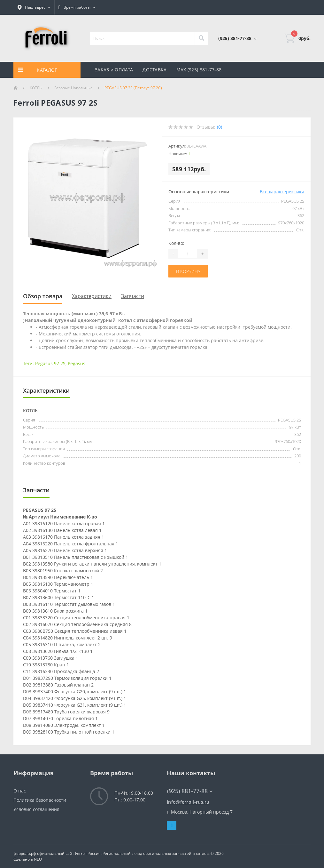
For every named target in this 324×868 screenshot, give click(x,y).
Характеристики (92, 296)
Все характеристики (282, 192)
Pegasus (77, 363)
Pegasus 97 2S (50, 363)
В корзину (188, 271)
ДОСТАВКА (154, 70)
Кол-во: (176, 243)
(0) (220, 127)
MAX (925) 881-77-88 (199, 70)
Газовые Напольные (73, 88)
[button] (34, 7)
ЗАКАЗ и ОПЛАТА (114, 70)
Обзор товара (43, 296)
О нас (20, 791)
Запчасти (133, 296)
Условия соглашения (36, 809)
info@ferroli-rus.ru (188, 802)
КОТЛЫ (36, 88)
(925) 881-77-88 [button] (190, 791)
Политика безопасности (40, 800)
